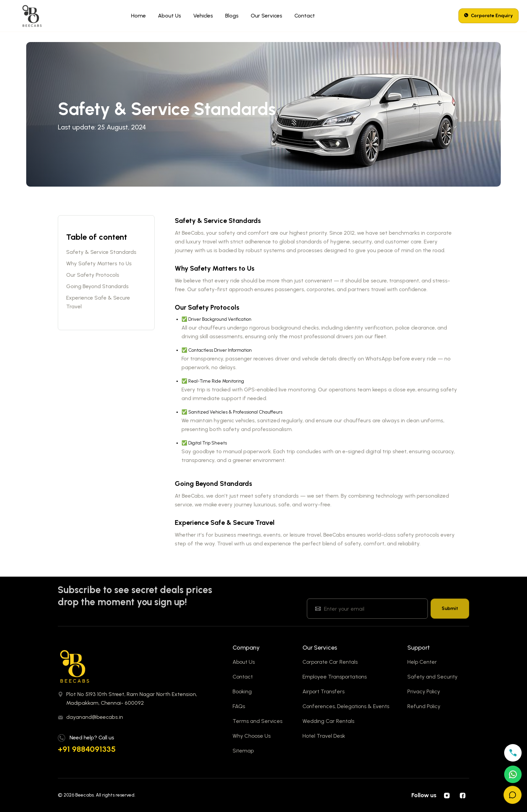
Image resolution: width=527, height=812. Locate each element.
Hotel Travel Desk (324, 736)
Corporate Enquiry (489, 16)
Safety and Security (432, 677)
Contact (305, 16)
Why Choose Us (252, 736)
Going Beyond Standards (97, 286)
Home (138, 16)
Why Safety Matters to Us (99, 263)
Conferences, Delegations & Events (346, 706)
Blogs (232, 16)
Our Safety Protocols (93, 275)
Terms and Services (257, 721)
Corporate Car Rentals (330, 662)
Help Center (422, 662)
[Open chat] (513, 795)
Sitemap (243, 751)
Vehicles (203, 16)
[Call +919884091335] (513, 753)
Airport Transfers (323, 691)
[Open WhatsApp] (513, 774)
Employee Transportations (335, 677)
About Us (170, 16)
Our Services (267, 16)
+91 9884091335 (87, 749)
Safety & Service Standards (101, 252)
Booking (242, 691)
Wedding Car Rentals (328, 721)
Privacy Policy (424, 691)
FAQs (239, 706)
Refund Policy (424, 706)
